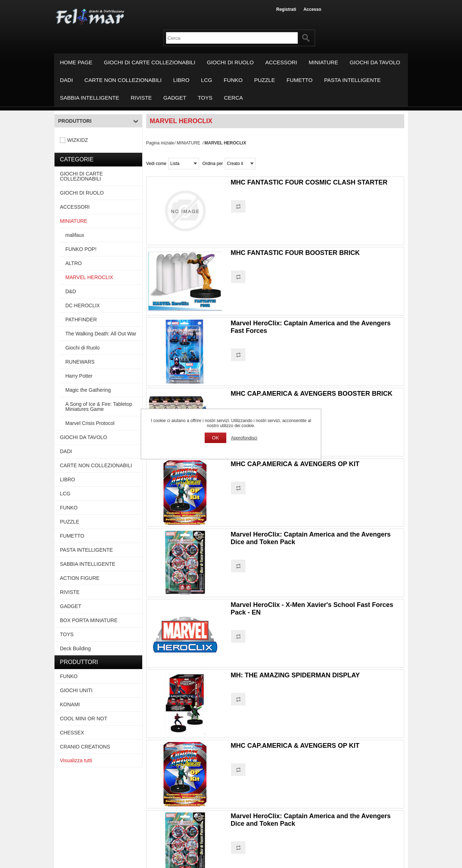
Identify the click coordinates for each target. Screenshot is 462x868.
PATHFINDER (81, 320)
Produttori (75, 121)
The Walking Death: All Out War (101, 334)
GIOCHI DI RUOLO (230, 62)
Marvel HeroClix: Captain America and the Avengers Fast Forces (311, 327)
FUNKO (233, 80)
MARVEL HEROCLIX (89, 277)
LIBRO (181, 80)
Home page (76, 62)
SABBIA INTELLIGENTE (90, 98)
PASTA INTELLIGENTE (352, 80)
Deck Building (75, 648)
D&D (71, 291)
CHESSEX (72, 733)
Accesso (312, 9)
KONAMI (70, 704)
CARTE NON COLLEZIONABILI (123, 80)
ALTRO (74, 263)
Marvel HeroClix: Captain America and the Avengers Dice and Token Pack (311, 538)
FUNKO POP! (81, 249)
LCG (207, 80)
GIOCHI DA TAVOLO (375, 62)
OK (215, 438)
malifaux (75, 235)
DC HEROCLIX (83, 305)
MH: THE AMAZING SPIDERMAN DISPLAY (295, 675)
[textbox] (232, 38)
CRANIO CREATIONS (85, 747)
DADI (66, 80)
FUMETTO (300, 80)
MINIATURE (323, 62)
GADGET (175, 98)
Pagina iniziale (160, 143)
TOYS (205, 98)
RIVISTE (141, 98)
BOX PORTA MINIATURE (89, 620)
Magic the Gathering (88, 390)
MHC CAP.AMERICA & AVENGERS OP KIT (295, 464)
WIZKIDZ (78, 140)
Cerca (234, 98)
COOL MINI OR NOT (84, 719)
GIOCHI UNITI (76, 690)
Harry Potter (79, 376)
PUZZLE (265, 80)
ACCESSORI (281, 62)
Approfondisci (244, 438)
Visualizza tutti (76, 760)
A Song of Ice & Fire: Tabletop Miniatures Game (99, 407)
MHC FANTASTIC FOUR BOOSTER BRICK (295, 253)
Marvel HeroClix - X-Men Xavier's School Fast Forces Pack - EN (312, 609)
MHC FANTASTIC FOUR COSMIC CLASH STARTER (309, 182)
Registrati (286, 9)
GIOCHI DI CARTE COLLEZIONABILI (150, 62)
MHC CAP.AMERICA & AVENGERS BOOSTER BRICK (311, 394)
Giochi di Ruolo (82, 348)
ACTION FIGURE (80, 578)
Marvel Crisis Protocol (90, 423)
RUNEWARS (80, 362)
